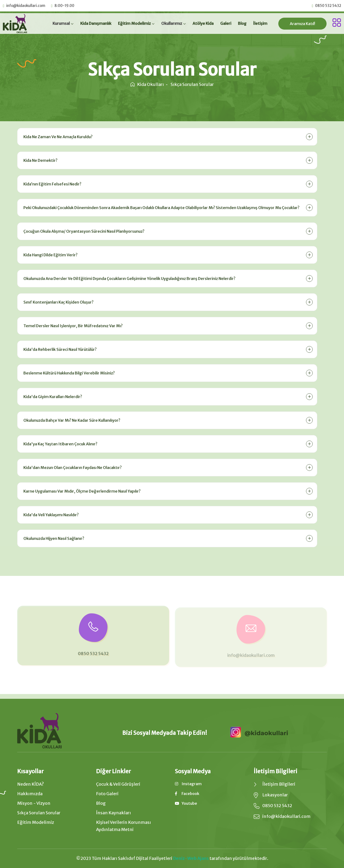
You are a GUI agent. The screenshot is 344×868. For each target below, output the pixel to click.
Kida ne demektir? (40, 160)
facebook (187, 794)
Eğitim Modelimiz (134, 23)
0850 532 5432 (328, 6)
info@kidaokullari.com (26, 6)
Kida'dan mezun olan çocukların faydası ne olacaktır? (72, 468)
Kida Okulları (147, 84)
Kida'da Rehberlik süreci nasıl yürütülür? (59, 349)
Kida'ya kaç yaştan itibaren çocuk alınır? (60, 444)
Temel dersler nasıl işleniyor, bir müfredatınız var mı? (72, 326)
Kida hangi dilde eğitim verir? (50, 255)
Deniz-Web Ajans (191, 858)
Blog (242, 23)
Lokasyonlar (275, 795)
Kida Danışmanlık (96, 23)
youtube (186, 803)
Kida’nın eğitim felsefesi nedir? (52, 184)
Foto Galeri (107, 794)
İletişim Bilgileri (279, 784)
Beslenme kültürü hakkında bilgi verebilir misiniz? (68, 373)
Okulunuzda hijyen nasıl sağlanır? (53, 538)
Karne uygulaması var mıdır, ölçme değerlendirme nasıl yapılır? (81, 491)
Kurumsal (61, 23)
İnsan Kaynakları (113, 813)
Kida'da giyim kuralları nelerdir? (52, 397)
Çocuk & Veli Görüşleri (118, 784)
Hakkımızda (30, 794)
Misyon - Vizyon (34, 803)
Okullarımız (172, 23)
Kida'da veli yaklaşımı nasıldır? (50, 515)
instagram (188, 784)
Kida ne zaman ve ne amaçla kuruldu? (57, 137)
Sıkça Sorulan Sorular (39, 813)
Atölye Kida (203, 23)
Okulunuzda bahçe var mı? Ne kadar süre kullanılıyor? (71, 420)
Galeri (226, 23)
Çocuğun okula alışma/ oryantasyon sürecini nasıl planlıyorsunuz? (83, 231)
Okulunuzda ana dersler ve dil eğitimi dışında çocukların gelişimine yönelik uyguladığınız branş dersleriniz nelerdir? (129, 279)
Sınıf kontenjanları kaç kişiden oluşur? (58, 302)
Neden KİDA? (31, 784)
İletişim (260, 23)
